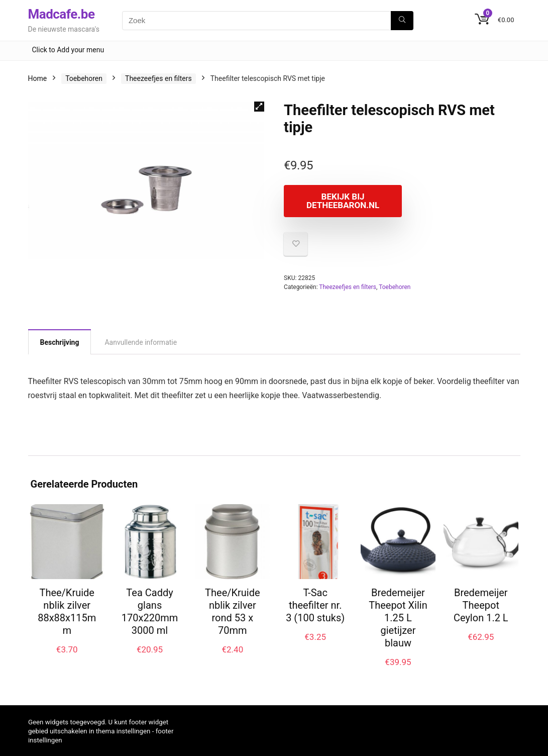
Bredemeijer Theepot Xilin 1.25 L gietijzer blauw (398, 618)
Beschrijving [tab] (60, 342)
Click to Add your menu (68, 50)
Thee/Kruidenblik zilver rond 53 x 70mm (233, 611)
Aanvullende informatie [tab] (141, 342)
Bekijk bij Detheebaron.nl (341, 201)
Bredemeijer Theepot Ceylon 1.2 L (481, 605)
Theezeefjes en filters (158, 78)
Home (38, 78)
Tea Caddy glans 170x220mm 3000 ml (150, 611)
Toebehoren (84, 78)
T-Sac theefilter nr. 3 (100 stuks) (315, 605)
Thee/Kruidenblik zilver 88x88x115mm (67, 611)
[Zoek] (402, 21)
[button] (259, 107)
